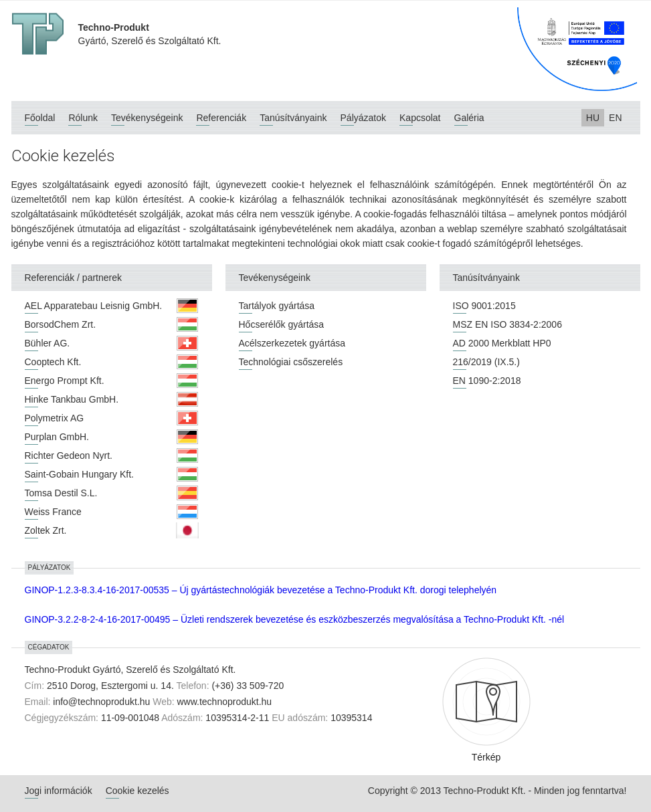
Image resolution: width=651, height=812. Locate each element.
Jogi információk (59, 791)
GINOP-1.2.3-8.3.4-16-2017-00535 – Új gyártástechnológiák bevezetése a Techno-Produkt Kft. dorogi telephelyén (261, 590)
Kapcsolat (420, 118)
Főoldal (40, 118)
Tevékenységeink (147, 118)
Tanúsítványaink (293, 118)
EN (615, 118)
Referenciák (221, 118)
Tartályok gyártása (277, 306)
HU (593, 118)
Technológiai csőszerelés (291, 362)
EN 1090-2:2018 (487, 381)
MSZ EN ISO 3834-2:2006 (507, 324)
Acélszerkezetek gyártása (292, 343)
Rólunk (83, 118)
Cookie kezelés (137, 791)
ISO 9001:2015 (484, 306)
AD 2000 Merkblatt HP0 (502, 343)
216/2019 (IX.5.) (486, 362)
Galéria (469, 118)
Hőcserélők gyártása (282, 324)
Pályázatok (363, 118)
